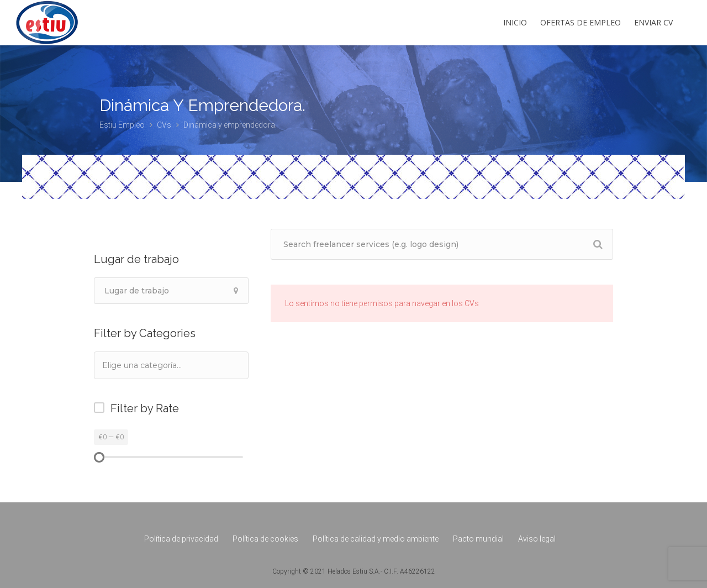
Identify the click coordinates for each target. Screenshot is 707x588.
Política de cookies (265, 539)
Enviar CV (653, 22)
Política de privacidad (181, 539)
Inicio (515, 22)
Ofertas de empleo (581, 22)
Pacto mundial (478, 539)
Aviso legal (537, 539)
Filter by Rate (145, 408)
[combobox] (171, 365)
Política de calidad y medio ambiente (376, 539)
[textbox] (157, 365)
